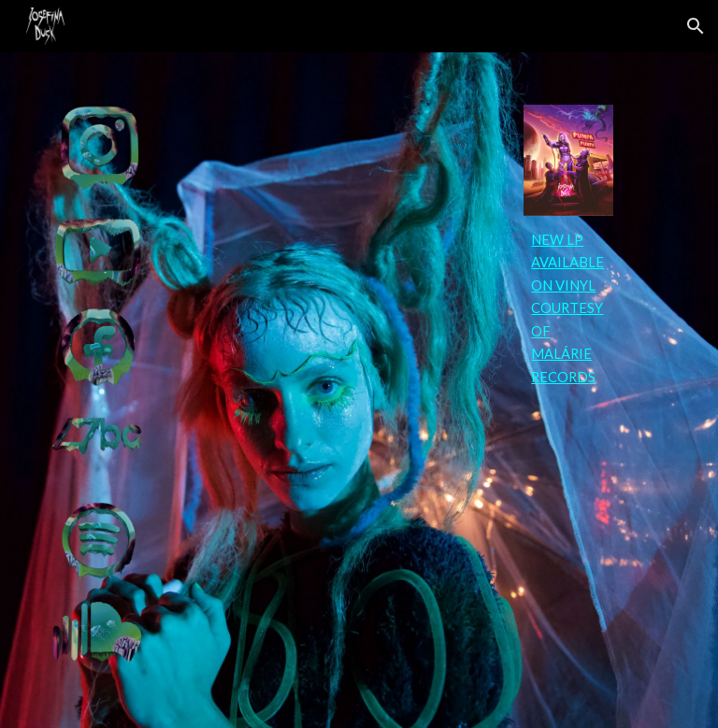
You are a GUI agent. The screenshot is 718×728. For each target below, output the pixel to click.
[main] (568, 309)
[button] (696, 26)
